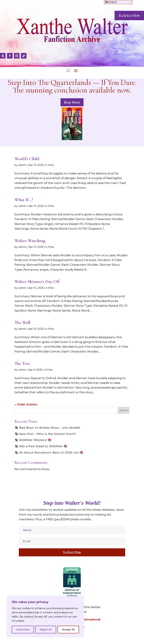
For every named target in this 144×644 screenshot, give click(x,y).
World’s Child (27, 159)
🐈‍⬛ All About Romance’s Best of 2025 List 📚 (49, 453)
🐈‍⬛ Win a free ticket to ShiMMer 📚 (41, 446)
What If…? (24, 200)
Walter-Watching (30, 241)
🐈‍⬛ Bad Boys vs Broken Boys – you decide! (47, 428)
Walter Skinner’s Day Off (37, 281)
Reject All (46, 630)
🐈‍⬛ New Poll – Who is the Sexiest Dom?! (45, 434)
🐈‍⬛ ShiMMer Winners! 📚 (33, 440)
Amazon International (84, 619)
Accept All (68, 630)
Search (124, 410)
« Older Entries (26, 404)
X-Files (50, 165)
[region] (45, 617)
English (111, 2)
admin (22, 165)
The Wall (22, 322)
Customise (23, 630)
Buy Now (72, 102)
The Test (22, 363)
